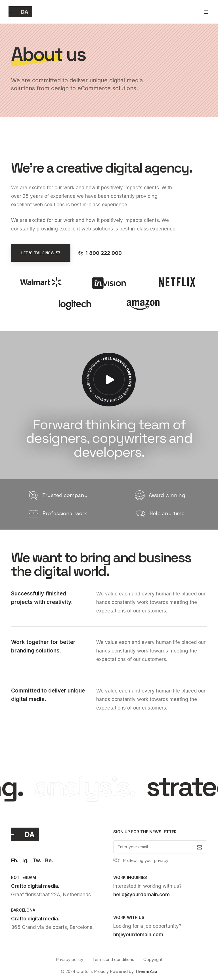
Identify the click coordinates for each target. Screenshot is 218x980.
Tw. (37, 860)
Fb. (15, 860)
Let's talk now (41, 253)
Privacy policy (70, 959)
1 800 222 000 (100, 253)
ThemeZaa (146, 971)
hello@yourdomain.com (142, 895)
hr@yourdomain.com (138, 935)
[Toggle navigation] (206, 12)
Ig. (26, 860)
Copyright (153, 959)
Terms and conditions (113, 959)
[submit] (200, 847)
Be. (49, 860)
